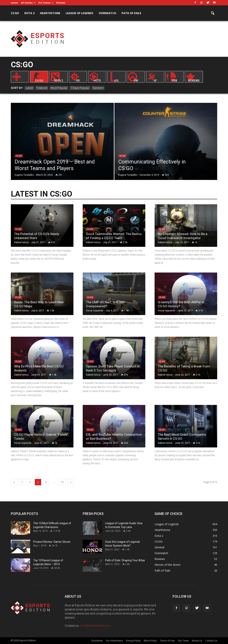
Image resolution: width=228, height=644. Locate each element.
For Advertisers (114, 641)
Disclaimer (97, 641)
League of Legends (80, 13)
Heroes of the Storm (168, 565)
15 (62, 482)
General (159, 547)
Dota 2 (29, 13)
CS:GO (15, 13)
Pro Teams (46, 3)
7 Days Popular (80, 88)
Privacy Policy (133, 641)
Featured (42, 88)
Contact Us (211, 641)
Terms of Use (167, 641)
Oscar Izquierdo (95, 311)
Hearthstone (50, 13)
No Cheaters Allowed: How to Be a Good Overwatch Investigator (183, 236)
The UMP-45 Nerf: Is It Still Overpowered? (105, 304)
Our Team (183, 641)
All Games (28, 3)
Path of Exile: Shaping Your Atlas (125, 560)
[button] (213, 13)
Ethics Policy (150, 641)
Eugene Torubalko (24, 175)
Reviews (61, 3)
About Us (197, 641)
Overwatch (107, 13)
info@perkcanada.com (95, 626)
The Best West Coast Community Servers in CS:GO (182, 437)
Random (98, 88)
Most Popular (59, 88)
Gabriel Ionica (21, 242)
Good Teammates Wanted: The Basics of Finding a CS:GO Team (114, 236)
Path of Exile (131, 13)
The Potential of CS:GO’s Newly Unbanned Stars (37, 236)
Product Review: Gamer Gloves (52, 542)
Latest (14, 3)
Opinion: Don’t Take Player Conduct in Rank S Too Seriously (113, 368)
